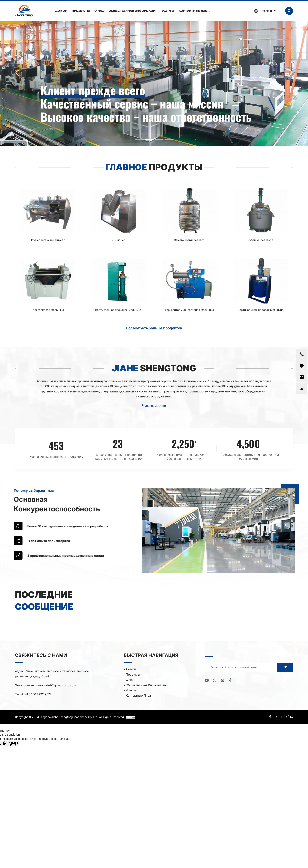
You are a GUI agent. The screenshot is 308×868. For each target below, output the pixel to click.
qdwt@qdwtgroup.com (60, 685)
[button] (139, 139)
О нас (99, 11)
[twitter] (214, 681)
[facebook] (230, 681)
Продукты (81, 11)
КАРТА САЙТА (281, 717)
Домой (61, 11)
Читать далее (154, 411)
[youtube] (207, 681)
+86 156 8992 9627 (38, 694)
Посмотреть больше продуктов (154, 334)
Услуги (168, 11)
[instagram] (222, 681)
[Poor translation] (13, 743)
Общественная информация (133, 11)
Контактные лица (194, 11)
